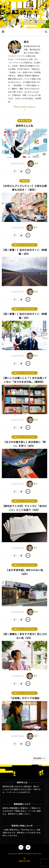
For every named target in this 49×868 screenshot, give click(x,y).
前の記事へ (39, 758)
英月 (26, 42)
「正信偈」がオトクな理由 (25, 698)
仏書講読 (25, 181)
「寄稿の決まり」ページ (23, 811)
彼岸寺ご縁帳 (25, 121)
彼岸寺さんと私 (25, 126)
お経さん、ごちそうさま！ (25, 245)
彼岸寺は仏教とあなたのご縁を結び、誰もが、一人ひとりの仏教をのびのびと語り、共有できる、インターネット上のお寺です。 (22, 789)
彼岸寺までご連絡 (15, 814)
